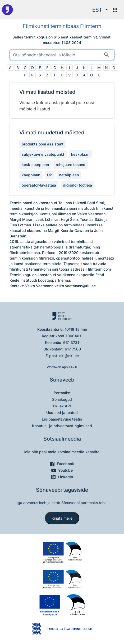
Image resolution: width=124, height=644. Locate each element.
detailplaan (69, 175)
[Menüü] (115, 10)
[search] (62, 55)
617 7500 (73, 349)
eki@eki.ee (69, 356)
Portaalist (62, 393)
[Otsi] (107, 55)
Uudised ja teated (62, 413)
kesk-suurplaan (35, 165)
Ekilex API (62, 406)
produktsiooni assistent (43, 144)
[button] (100, 10)
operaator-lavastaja (39, 185)
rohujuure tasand (71, 165)
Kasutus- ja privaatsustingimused (62, 426)
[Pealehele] (7, 10)
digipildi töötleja (77, 185)
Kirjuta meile (62, 518)
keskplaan (80, 154)
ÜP (50, 175)
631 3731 (71, 342)
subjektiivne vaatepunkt (43, 154)
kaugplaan (31, 175)
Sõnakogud (62, 399)
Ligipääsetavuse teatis (62, 419)
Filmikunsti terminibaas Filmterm (62, 26)
